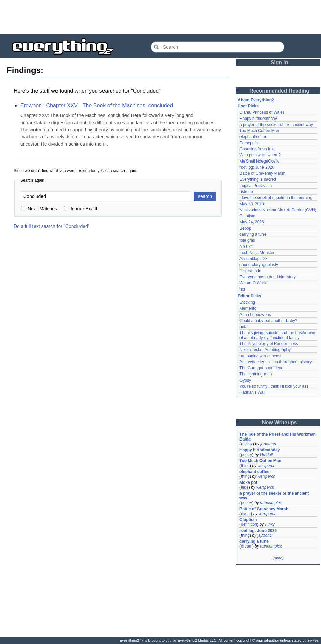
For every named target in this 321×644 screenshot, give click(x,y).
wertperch (266, 466)
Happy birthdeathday (258, 119)
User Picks (248, 106)
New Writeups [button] (280, 422)
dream (247, 546)
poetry (246, 455)
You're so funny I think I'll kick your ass (274, 386)
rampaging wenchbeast (260, 356)
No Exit (246, 246)
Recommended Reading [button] (279, 91)
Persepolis (249, 143)
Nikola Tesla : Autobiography (265, 350)
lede (245, 487)
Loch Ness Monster (257, 253)
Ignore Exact (81, 209)
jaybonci (265, 535)
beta (243, 327)
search (205, 196)
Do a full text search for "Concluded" (52, 226)
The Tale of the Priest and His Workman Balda (278, 437)
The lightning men (256, 374)
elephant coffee (253, 137)
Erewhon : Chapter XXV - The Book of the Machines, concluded (97, 105)
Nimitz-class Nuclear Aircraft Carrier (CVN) (278, 210)
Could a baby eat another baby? (268, 321)
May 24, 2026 (252, 222)
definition (249, 524)
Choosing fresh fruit (257, 149)
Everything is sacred (258, 179)
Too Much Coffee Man (259, 131)
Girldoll (266, 455)
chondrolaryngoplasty (259, 265)
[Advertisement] (161, 17)
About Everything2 (256, 100)
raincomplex (271, 503)
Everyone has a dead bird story (268, 277)
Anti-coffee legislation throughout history (276, 362)
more (278, 558)
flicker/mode (250, 271)
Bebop (245, 228)
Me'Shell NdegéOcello (259, 161)
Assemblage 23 (254, 259)
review (247, 444)
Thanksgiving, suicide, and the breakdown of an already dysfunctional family (278, 335)
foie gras (247, 240)
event (246, 514)
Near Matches (39, 209)
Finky (270, 524)
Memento (248, 308)
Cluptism (247, 216)
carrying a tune (253, 234)
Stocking (247, 302)
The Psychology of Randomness (269, 344)
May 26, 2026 (252, 204)
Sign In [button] (279, 62)
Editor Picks (249, 296)
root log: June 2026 (257, 167)
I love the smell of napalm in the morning (276, 198)
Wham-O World (253, 283)
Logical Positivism (256, 186)
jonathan (268, 444)
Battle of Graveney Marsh (262, 173)
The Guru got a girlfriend (261, 368)
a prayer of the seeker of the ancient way (276, 125)
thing (245, 466)
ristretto (246, 192)
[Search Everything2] (217, 47)
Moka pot (248, 482)
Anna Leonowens (255, 315)
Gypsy (245, 380)
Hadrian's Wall (253, 392)
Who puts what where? (260, 155)
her (242, 289)
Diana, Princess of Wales (262, 112)
